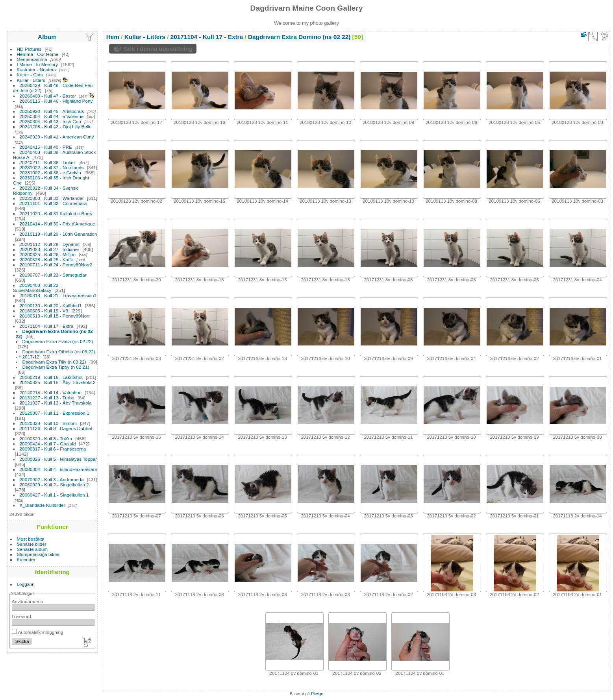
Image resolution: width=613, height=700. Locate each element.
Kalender (26, 559)
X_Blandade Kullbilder (43, 505)
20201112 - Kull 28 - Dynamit (50, 244)
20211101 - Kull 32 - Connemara (53, 203)
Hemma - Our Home (38, 54)
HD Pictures (29, 49)
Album (47, 37)
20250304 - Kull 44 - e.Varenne (52, 116)
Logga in (26, 584)
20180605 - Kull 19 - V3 (44, 311)
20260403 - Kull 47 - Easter (48, 96)
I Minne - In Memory (38, 64)
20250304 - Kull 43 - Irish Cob (50, 121)
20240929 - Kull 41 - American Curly (57, 137)
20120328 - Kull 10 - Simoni (48, 423)
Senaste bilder (32, 544)
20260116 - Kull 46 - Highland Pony (56, 101)
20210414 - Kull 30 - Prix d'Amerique (57, 224)
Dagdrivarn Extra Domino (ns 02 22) (299, 37)
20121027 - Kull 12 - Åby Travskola (56, 403)
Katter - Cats (30, 75)
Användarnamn (28, 601)
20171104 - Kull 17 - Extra (47, 326)
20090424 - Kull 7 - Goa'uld (48, 444)
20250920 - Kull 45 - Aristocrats (52, 111)
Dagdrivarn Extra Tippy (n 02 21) (56, 367)
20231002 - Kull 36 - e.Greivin (50, 173)
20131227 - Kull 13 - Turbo (47, 398)
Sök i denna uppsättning (158, 49)
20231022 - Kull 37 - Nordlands (52, 167)
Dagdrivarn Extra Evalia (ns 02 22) (58, 341)
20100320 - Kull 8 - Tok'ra (46, 439)
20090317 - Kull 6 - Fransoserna (53, 449)
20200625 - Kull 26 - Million (48, 254)
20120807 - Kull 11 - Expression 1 (55, 413)
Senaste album (32, 549)
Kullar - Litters (31, 80)
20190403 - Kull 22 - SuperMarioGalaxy (37, 288)
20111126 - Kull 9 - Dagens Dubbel (56, 428)
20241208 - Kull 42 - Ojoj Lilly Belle (56, 127)
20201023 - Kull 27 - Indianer (50, 249)
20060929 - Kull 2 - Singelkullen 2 (54, 485)
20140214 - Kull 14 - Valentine (51, 392)
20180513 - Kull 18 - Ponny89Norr (55, 316)
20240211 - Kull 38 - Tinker (47, 162)
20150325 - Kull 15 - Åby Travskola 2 (58, 382)
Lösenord (21, 616)
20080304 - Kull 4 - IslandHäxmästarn (59, 469)
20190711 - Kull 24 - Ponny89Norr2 (56, 265)
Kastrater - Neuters (36, 69)
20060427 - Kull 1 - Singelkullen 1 (54, 495)
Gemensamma (32, 59)
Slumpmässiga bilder (38, 554)
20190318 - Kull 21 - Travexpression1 (58, 295)
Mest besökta (31, 539)
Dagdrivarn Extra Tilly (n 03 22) (54, 362)
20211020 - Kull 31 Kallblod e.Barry (56, 213)
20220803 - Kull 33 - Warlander (52, 198)
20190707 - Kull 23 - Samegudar (53, 275)
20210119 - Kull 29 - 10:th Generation (58, 234)
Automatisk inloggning (38, 632)
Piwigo (317, 694)
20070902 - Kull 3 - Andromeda (52, 479)
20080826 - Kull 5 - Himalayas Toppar (58, 459)
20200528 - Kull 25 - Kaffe (47, 259)
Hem (113, 37)
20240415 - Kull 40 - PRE (46, 147)
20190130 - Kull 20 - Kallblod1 (51, 306)
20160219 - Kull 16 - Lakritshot (51, 377)
